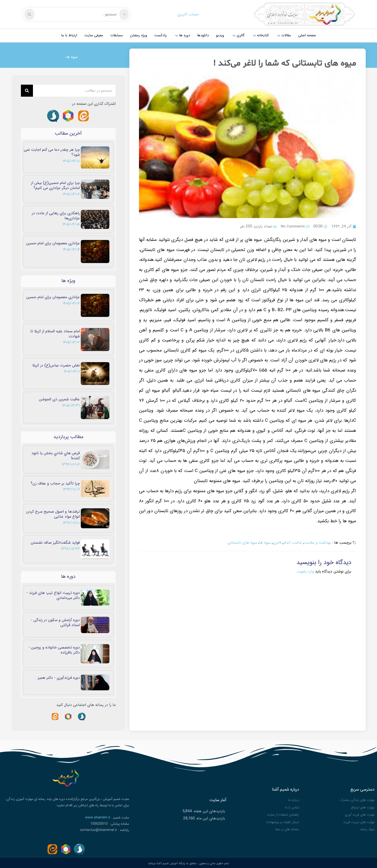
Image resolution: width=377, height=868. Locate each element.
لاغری (276, 543)
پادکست (160, 35)
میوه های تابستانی (241, 543)
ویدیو (220, 35)
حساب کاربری (188, 14)
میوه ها (72, 57)
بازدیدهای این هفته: (208, 810)
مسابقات (117, 35)
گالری (239, 35)
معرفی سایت (94, 35)
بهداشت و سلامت (317, 543)
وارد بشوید (305, 571)
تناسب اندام (292, 543)
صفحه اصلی (307, 35)
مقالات (284, 35)
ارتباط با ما (69, 35)
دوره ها (183, 35)
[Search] (27, 91)
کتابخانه (261, 35)
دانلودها (203, 35)
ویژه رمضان (139, 35)
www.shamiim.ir (98, 818)
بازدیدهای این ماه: (210, 818)
